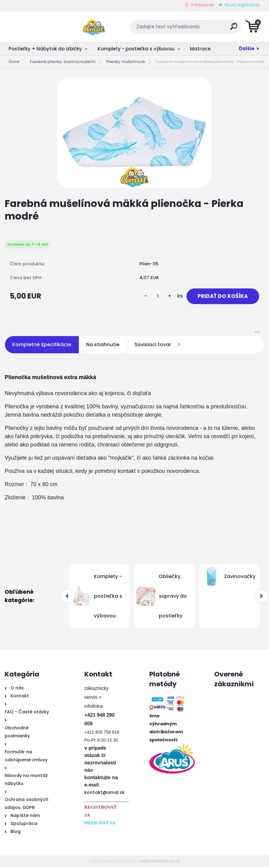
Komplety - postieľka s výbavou (136, 49)
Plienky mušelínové (126, 62)
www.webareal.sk (159, 862)
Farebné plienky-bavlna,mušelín (63, 62)
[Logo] (42, 27)
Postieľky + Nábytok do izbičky (45, 49)
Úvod (14, 62)
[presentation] (67, 597)
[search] (209, 29)
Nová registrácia (242, 5)
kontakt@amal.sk (104, 794)
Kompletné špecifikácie (42, 346)
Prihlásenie (203, 5)
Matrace (200, 49)
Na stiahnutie (103, 346)
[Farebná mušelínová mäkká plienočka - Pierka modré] (134, 133)
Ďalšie (247, 48)
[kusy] (154, 297)
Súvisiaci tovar (159, 346)
